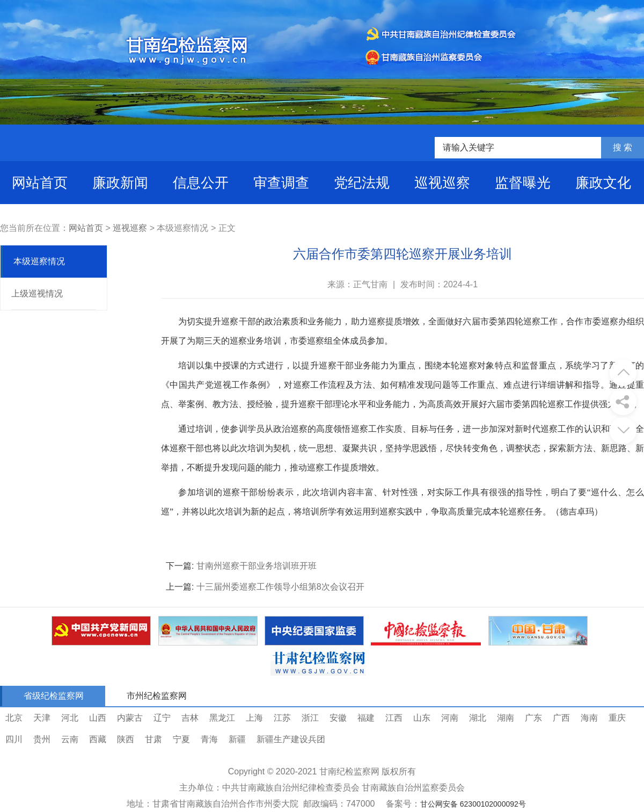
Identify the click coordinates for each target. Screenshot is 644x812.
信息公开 (201, 183)
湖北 (478, 718)
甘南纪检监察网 (349, 771)
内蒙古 (130, 718)
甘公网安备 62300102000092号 (473, 804)
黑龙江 (222, 718)
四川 (14, 739)
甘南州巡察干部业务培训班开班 (257, 566)
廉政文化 (603, 183)
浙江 (310, 718)
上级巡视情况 (37, 293)
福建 (366, 718)
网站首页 (40, 183)
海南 (589, 718)
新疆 (237, 739)
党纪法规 (362, 183)
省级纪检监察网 (54, 696)
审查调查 (281, 183)
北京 (14, 718)
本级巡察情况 (39, 261)
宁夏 (181, 739)
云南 (70, 739)
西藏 (98, 739)
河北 (70, 718)
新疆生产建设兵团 (291, 739)
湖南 (506, 718)
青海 (209, 739)
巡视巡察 (442, 183)
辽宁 (162, 718)
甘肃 (153, 739)
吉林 (190, 718)
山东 (422, 718)
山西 (98, 718)
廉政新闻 (120, 183)
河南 (450, 718)
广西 (561, 718)
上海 (254, 718)
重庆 (617, 718)
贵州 (42, 739)
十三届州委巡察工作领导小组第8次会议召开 (280, 587)
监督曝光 (523, 183)
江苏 (282, 718)
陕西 (126, 739)
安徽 (338, 718)
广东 (533, 718)
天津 (42, 718)
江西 (394, 718)
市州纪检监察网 (157, 696)
